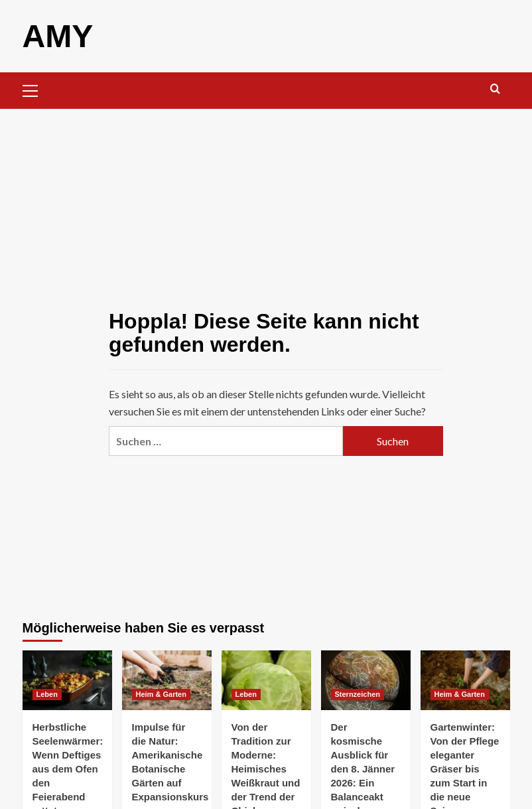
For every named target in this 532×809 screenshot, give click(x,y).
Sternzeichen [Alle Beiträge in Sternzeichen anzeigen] (358, 694)
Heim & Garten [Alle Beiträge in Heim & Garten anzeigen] (161, 694)
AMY (58, 36)
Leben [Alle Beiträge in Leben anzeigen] (47, 694)
